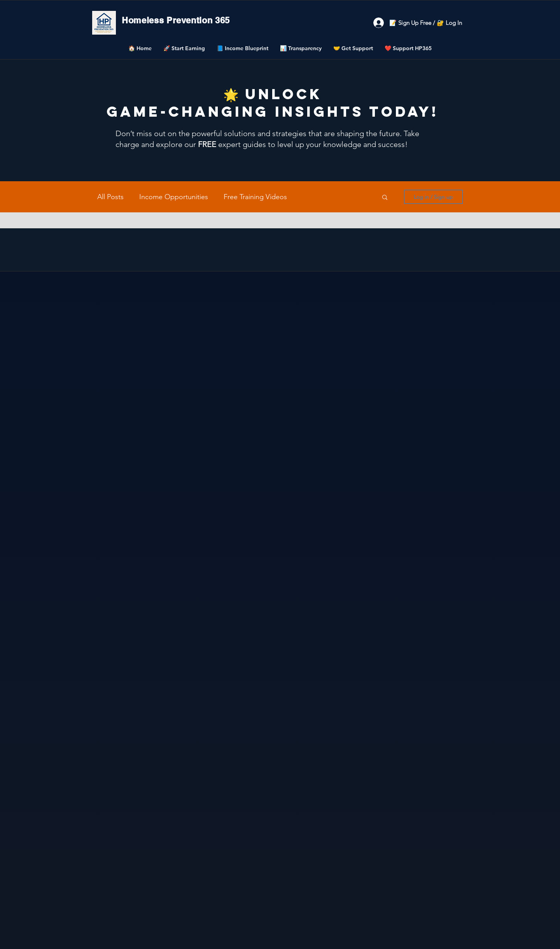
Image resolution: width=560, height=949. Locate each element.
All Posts (110, 197)
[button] (184, 48)
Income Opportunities (174, 197)
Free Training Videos (255, 197)
